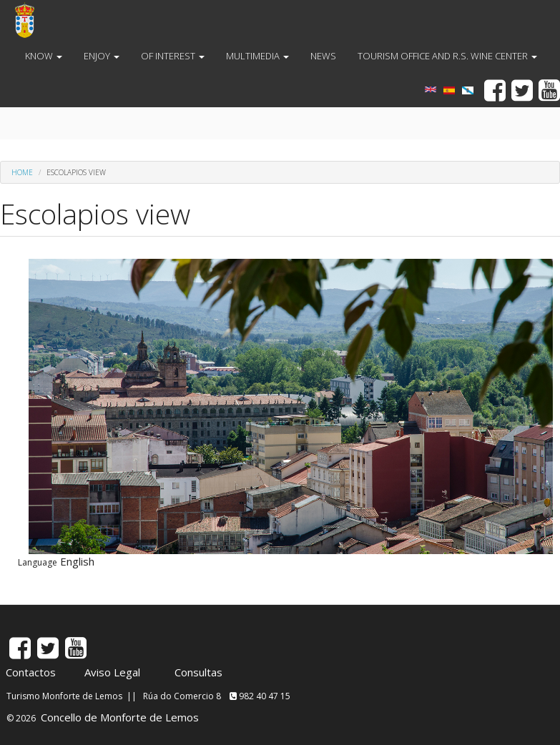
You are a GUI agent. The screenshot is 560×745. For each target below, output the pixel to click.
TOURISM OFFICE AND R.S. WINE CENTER (447, 56)
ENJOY (102, 56)
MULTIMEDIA (257, 56)
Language (38, 563)
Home (22, 172)
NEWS (323, 56)
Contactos (31, 672)
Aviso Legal (112, 672)
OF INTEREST (173, 56)
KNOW (44, 56)
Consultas (198, 672)
